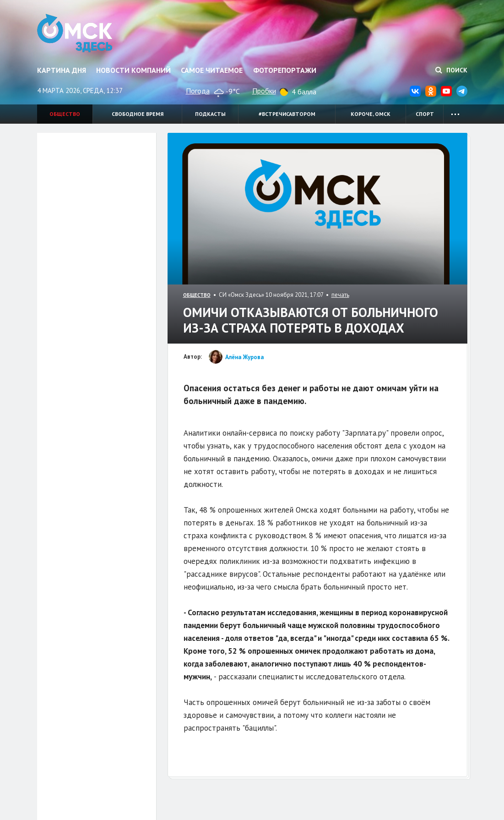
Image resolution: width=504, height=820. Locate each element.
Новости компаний (133, 70)
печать (340, 295)
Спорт (425, 114)
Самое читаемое (212, 70)
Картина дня (62, 70)
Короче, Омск (371, 114)
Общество (65, 114)
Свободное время (138, 114)
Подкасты (210, 114)
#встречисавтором (287, 114)
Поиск (451, 70)
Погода (198, 91)
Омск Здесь (75, 33)
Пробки (264, 91)
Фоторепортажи (285, 70)
